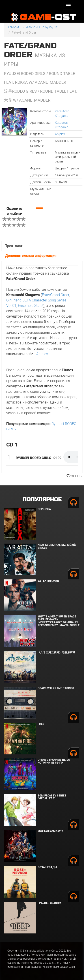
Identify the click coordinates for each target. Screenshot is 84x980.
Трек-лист (14, 246)
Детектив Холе (48, 581)
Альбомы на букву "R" (42, 27)
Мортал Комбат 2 (50, 831)
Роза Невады (47, 867)
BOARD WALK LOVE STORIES (56, 688)
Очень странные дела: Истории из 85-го (54, 761)
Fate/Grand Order (55, 295)
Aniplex (60, 134)
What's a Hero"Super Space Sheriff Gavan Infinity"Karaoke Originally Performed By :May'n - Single (59, 621)
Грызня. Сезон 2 (49, 903)
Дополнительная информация (31, 256)
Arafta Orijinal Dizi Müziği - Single (58, 546)
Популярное (42, 500)
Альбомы (14, 27)
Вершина (44, 509)
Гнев (41, 724)
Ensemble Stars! (31, 306)
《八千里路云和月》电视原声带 (56, 652)
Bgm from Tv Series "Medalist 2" (52, 797)
